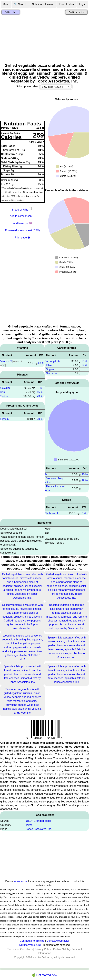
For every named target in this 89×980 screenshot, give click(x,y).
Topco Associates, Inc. (39, 829)
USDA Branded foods (39, 821)
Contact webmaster (58, 941)
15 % (40, 392)
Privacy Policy (43, 949)
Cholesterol (51, 513)
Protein (5, 419)
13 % (84, 361)
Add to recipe (21, 223)
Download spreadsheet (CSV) (22, 230)
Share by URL (22, 210)
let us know (20, 881)
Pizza (29, 825)
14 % (84, 365)
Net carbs (51, 373)
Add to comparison (21, 216)
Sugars (50, 369)
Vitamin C (6, 361)
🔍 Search (20, 4)
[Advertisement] (44, 39)
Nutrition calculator (43, 4)
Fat (46, 474)
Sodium (5, 396)
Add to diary (11, 12)
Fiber (49, 365)
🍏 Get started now (44, 975)
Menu (6, 4)
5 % (84, 513)
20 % (41, 363)
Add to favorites (76, 12)
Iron (3, 392)
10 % (85, 474)
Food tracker (67, 4)
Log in (83, 4)
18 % (85, 480)
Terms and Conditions (20, 949)
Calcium (5, 388)
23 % (40, 396)
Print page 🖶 (22, 238)
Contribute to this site (32, 941)
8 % (40, 388)
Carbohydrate (53, 361)
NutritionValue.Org (30, 945)
